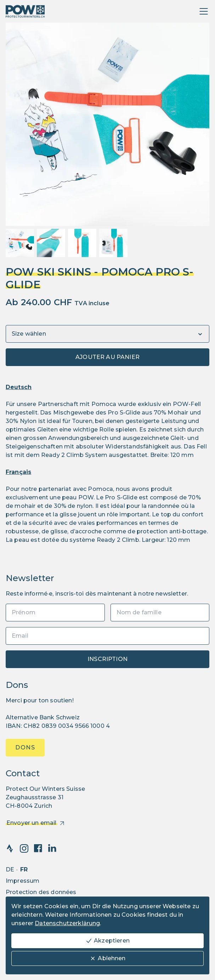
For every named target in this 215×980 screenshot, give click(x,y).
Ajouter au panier (107, 357)
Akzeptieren (107, 941)
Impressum (22, 881)
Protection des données (41, 892)
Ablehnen (107, 958)
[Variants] (107, 334)
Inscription (107, 659)
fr (24, 869)
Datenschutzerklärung (67, 923)
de (10, 869)
